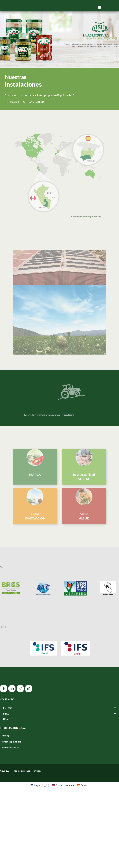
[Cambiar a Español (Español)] (83, 860)
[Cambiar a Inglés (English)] (40, 860)
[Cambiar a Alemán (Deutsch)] (63, 860)
